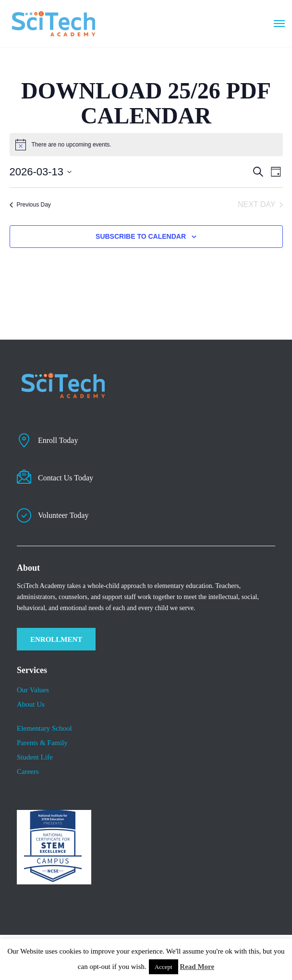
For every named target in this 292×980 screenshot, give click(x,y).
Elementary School (44, 728)
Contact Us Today (66, 478)
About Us (31, 704)
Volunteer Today (63, 515)
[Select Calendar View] (276, 172)
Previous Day (30, 205)
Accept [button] (164, 967)
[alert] (72, 145)
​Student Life (35, 757)
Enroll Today (58, 440)
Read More (197, 967)
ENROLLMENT (56, 639)
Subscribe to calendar (141, 236)
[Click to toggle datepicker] (41, 172)
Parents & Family (42, 743)
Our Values (33, 690)
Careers (28, 772)
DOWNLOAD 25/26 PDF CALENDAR (146, 103)
